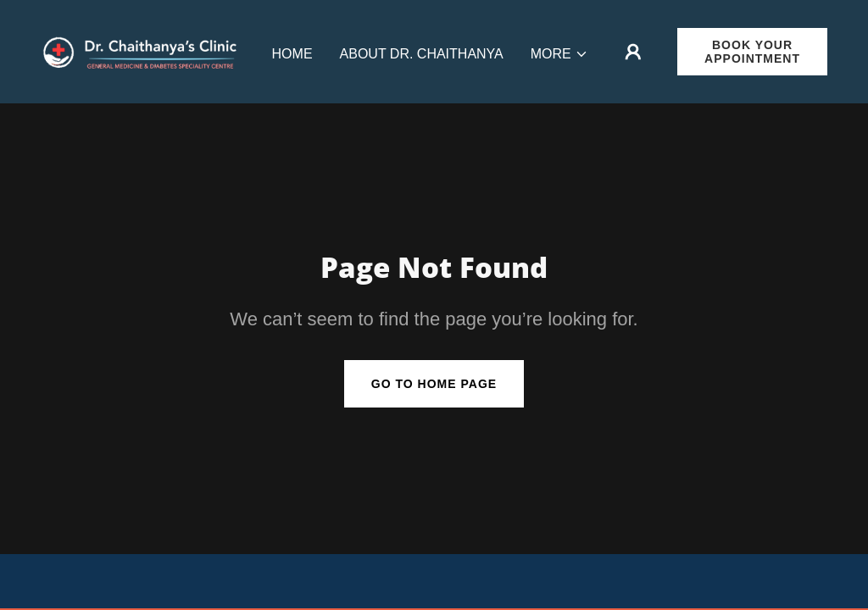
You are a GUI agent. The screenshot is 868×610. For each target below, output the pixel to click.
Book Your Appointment (752, 52)
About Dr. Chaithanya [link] (422, 54)
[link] (142, 50)
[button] (559, 54)
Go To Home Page (434, 384)
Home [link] (292, 54)
